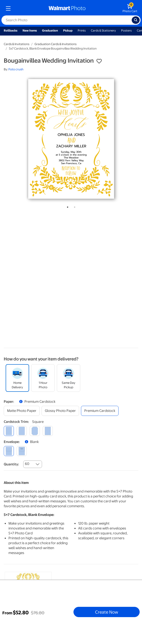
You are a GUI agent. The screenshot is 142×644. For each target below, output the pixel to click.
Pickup (68, 31)
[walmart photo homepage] (67, 8)
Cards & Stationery (103, 31)
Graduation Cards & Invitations (56, 44)
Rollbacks (11, 31)
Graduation (50, 31)
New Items (30, 31)
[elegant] (35, 431)
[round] (22, 431)
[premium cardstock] (100, 411)
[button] (99, 61)
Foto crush (16, 69)
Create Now (107, 612)
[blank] (9, 451)
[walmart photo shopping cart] (130, 8)
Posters (126, 31)
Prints (82, 31)
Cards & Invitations (17, 44)
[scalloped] (48, 431)
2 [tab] (74, 206)
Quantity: (11, 464)
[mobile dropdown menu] (8, 8)
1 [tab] (67, 206)
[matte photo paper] (22, 411)
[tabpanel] (71, 139)
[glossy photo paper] (60, 411)
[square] (9, 431)
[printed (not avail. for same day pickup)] (22, 451)
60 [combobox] (27, 464)
